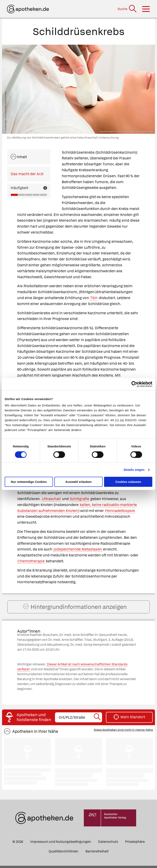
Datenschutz (108, 844)
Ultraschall (51, 499)
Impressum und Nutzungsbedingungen (61, 844)
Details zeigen (134, 470)
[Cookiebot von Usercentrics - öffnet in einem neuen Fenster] (134, 384)
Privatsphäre (135, 844)
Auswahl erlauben (78, 482)
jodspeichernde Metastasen (78, 549)
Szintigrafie (79, 499)
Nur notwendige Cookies (29, 482)
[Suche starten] (98, 719)
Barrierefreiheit (97, 854)
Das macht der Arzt (27, 174)
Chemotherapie (31, 561)
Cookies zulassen (128, 482)
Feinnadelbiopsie (120, 511)
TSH (94, 298)
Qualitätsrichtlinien (63, 854)
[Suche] (127, 9)
